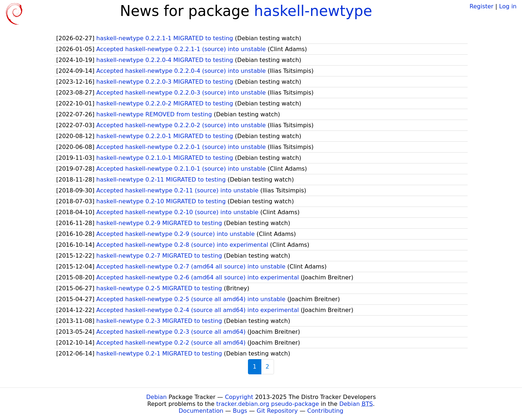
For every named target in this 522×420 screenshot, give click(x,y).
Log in (508, 6)
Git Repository (277, 411)
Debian (156, 397)
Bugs (240, 411)
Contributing (326, 411)
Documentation (201, 411)
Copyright (239, 397)
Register (481, 6)
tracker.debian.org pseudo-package (268, 404)
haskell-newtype (313, 11)
